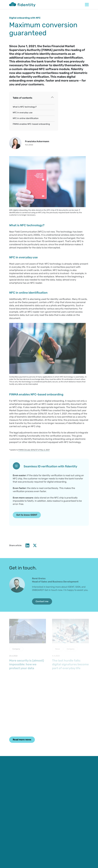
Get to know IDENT (27, 515)
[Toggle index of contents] (52, 97)
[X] (35, 545)
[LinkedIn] (27, 545)
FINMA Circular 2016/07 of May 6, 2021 (34, 450)
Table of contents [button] (23, 98)
